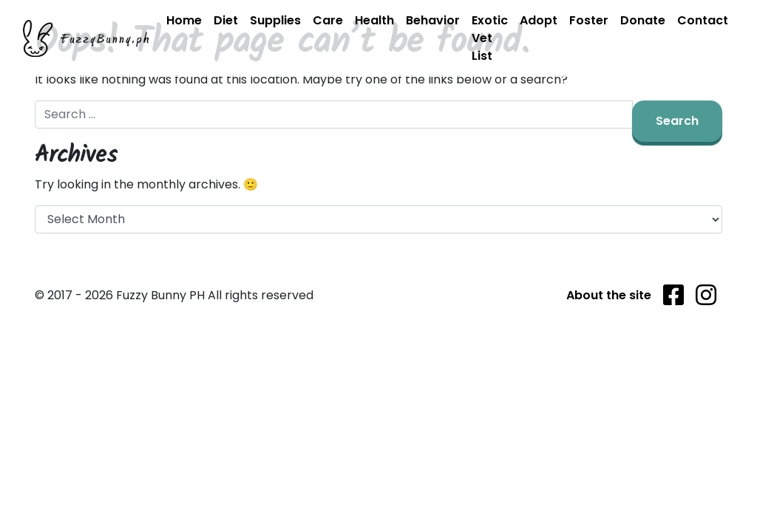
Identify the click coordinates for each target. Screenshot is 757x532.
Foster (589, 20)
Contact (703, 20)
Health (374, 20)
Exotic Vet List (490, 38)
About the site (609, 295)
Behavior (433, 20)
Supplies (275, 20)
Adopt (539, 20)
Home (184, 20)
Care (328, 20)
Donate (643, 20)
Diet (226, 20)
